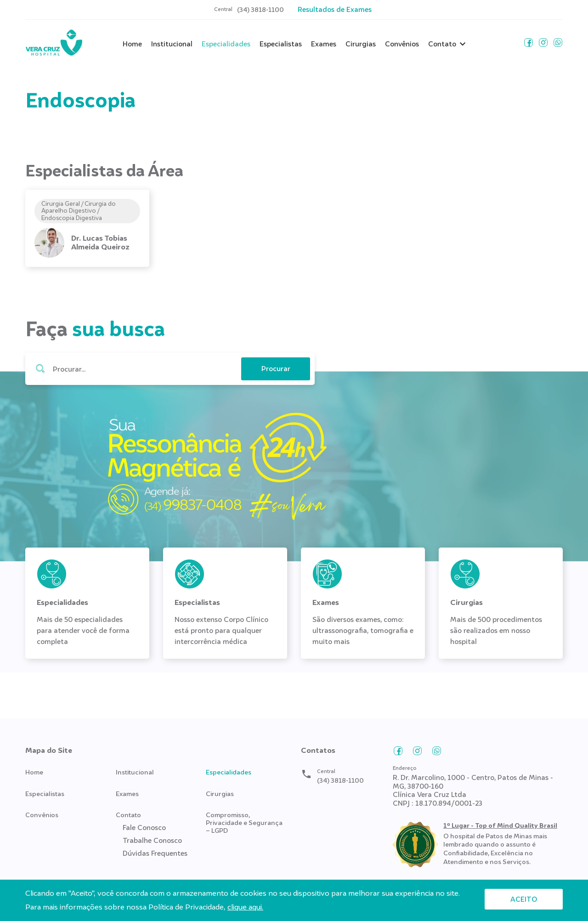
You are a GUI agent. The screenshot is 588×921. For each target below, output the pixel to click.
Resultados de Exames (335, 9)
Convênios (402, 44)
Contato (442, 44)
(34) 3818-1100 (260, 10)
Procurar (40, 369)
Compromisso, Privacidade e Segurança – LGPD (244, 823)
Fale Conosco (144, 828)
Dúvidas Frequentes (155, 853)
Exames (324, 44)
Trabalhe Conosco (152, 841)
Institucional (172, 44)
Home (132, 44)
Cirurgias (361, 44)
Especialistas (281, 44)
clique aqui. (245, 907)
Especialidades (226, 44)
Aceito (524, 899)
